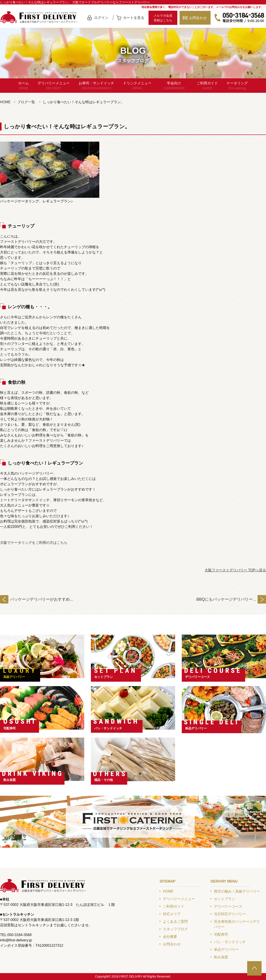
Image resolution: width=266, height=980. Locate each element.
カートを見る (134, 18)
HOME (5, 102)
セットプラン (104, 677)
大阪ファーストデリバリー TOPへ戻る (235, 570)
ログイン (101, 18)
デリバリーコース (198, 677)
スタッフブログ (175, 929)
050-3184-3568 (239, 18)
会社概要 (170, 937)
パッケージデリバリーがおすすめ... (42, 599)
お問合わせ (198, 18)
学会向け (174, 86)
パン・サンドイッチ (108, 728)
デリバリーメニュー (54, 86)
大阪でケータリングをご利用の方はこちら (34, 543)
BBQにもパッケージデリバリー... (226, 599)
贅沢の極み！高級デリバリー (237, 891)
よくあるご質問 (175, 922)
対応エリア (172, 914)
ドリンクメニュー (137, 86)
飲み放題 (10, 780)
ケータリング (237, 86)
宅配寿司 (10, 728)
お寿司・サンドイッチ (96, 86)
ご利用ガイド (207, 86)
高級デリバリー (14, 677)
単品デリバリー (196, 728)
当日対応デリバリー (230, 914)
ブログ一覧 (26, 102)
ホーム (23, 86)
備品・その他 (104, 780)
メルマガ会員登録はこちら (163, 18)
